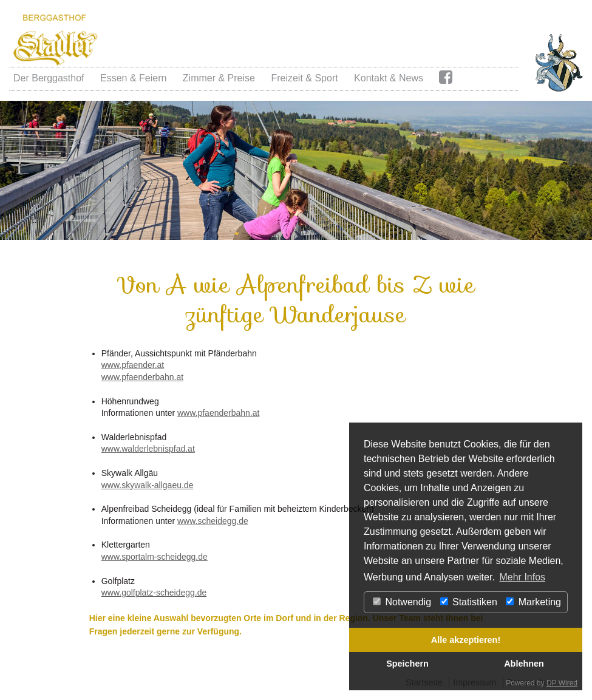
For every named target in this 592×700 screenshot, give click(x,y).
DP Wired (562, 683)
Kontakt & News (389, 78)
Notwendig (402, 602)
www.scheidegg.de (213, 521)
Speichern (407, 664)
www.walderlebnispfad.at (148, 449)
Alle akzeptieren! (466, 640)
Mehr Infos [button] (522, 577)
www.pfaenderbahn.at (142, 377)
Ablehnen (524, 664)
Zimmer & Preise (219, 78)
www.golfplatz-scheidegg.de (154, 593)
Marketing (533, 602)
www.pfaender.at (133, 365)
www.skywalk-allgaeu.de (148, 485)
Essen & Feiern (133, 78)
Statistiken (469, 602)
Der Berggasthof (49, 78)
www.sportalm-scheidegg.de (155, 557)
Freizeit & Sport (304, 78)
